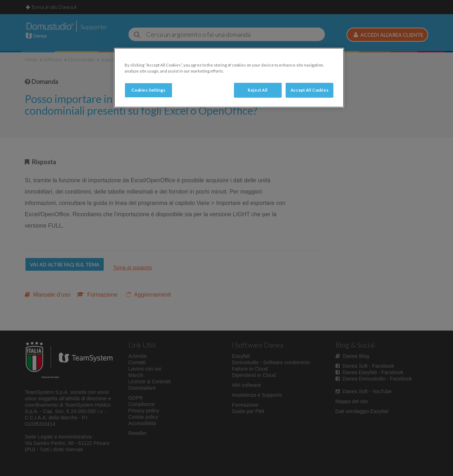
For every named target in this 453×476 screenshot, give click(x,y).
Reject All (258, 90)
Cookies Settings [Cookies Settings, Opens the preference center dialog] (148, 90)
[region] (229, 78)
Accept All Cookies (309, 90)
